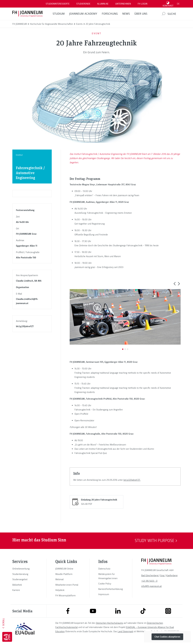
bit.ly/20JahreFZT (25, 326)
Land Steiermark (125, 631)
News (126, 14)
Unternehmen (123, 4)
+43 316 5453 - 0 (149, 581)
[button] (175, 284)
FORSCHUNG (110, 14)
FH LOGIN (142, 4)
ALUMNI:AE (103, 4)
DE (178, 4)
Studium (59, 14)
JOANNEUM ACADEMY (83, 14)
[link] (25, 569)
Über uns (141, 14)
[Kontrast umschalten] (168, 4)
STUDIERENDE (83, 4)
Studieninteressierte (58, 4)
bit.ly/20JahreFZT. (132, 480)
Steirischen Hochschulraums (109, 623)
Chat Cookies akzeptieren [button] (167, 637)
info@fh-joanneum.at (151, 586)
